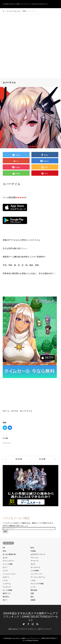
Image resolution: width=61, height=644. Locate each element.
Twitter (24, 624)
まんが (5, 558)
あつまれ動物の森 (9, 554)
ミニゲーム (7, 584)
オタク (33, 564)
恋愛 (32, 593)
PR (4, 548)
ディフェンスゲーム (38, 577)
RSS (37, 624)
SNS (4, 551)
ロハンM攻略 (7, 590)
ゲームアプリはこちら (14, 11)
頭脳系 (33, 600)
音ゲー (5, 600)
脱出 (32, 597)
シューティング (36, 574)
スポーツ (6, 577)
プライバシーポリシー (28, 629)
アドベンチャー (8, 561)
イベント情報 (8, 564)
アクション (35, 558)
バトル (5, 580)
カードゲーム (35, 567)
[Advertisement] (30, 46)
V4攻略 (33, 551)
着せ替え (6, 597)
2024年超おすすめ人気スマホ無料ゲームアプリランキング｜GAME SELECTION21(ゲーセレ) (30, 617)
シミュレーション (9, 574)
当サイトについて (45, 629)
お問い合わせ (13, 629)
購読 (5, 531)
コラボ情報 (35, 571)
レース (33, 587)
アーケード (35, 561)
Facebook (28, 624)
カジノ (5, 567)
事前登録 (34, 590)
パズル (33, 580)
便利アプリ (7, 593)
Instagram (33, 624)
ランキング (7, 587)
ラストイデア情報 (37, 584)
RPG (32, 548)
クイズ (5, 571)
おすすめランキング (38, 554)
